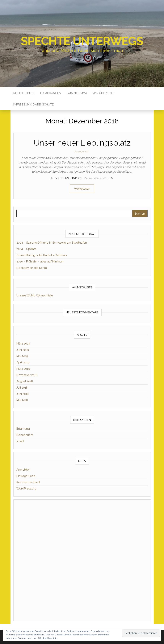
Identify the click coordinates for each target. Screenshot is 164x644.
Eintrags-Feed (26, 476)
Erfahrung (23, 429)
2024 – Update (26, 249)
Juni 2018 (23, 394)
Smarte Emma (77, 93)
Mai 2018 (22, 400)
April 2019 (23, 362)
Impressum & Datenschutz (34, 105)
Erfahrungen (51, 93)
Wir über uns (103, 93)
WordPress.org (26, 489)
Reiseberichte (24, 93)
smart (20, 441)
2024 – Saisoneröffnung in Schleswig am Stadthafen (52, 243)
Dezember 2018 (27, 375)
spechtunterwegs (69, 178)
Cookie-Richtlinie (48, 638)
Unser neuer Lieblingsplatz (82, 143)
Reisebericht (81, 152)
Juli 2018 (22, 388)
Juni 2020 (23, 350)
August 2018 (25, 381)
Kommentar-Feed (28, 482)
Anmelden (23, 470)
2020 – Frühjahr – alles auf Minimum (40, 262)
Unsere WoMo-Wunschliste (35, 295)
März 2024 (23, 344)
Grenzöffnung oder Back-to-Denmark (42, 255)
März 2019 (23, 369)
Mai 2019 (22, 356)
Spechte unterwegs (82, 41)
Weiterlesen (82, 189)
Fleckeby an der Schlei (32, 268)
